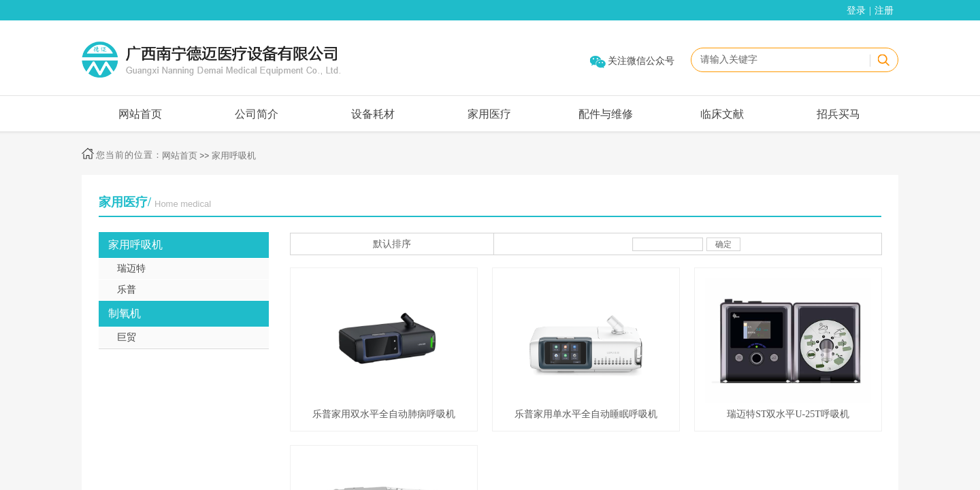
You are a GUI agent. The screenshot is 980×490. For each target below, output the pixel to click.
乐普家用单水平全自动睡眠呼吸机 (586, 414)
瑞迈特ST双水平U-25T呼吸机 (788, 414)
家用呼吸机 (234, 156)
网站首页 (140, 114)
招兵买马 (838, 114)
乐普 (127, 290)
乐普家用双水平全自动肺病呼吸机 (384, 414)
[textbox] (780, 60)
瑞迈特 (131, 268)
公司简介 (257, 114)
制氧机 (125, 313)
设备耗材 (373, 114)
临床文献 (722, 114)
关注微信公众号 (641, 61)
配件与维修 (606, 114)
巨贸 (127, 337)
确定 (723, 244)
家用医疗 (489, 114)
